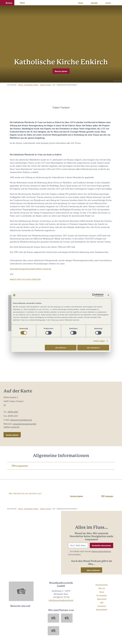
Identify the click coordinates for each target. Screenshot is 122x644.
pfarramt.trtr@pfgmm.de (21, 420)
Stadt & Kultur (45, 85)
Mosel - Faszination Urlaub (28, 85)
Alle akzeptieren (93, 348)
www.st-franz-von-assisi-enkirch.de (25, 279)
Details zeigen (99, 341)
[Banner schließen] (108, 295)
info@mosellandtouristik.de (61, 600)
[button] (7, 3)
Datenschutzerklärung (101, 551)
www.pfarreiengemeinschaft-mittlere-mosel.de (31, 269)
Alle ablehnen (61, 348)
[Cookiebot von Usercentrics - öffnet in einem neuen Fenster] (94, 295)
